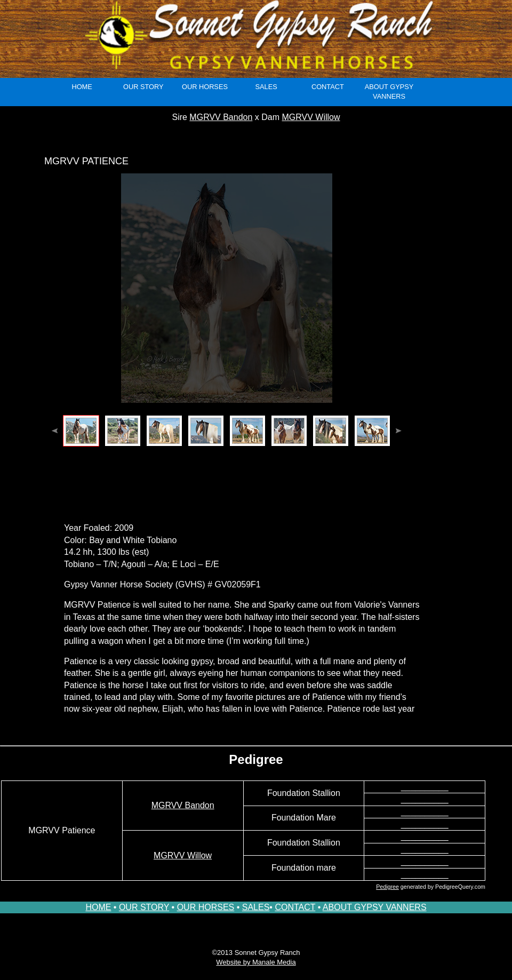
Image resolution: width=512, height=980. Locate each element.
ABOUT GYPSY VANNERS (375, 907)
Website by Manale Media (256, 962)
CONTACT (295, 907)
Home (82, 87)
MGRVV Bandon (221, 117)
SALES (256, 907)
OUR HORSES (206, 907)
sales (266, 87)
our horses (205, 87)
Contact (328, 87)
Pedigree (387, 887)
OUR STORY (144, 907)
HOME (98, 907)
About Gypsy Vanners (389, 91)
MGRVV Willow (311, 117)
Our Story (143, 87)
